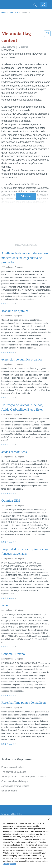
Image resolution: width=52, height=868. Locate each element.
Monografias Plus (10, 13)
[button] (47, 38)
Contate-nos (7, 820)
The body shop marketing (14, 772)
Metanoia (26, 13)
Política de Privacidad (12, 828)
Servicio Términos (10, 824)
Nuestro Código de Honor (14, 840)
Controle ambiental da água (15, 781)
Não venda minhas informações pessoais (21, 843)
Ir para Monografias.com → (16, 851)
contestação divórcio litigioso (15, 786)
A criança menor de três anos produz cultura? (23, 777)
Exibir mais (26, 196)
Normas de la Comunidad (14, 836)
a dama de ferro (9, 791)
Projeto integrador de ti (12, 767)
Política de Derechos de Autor (16, 832)
